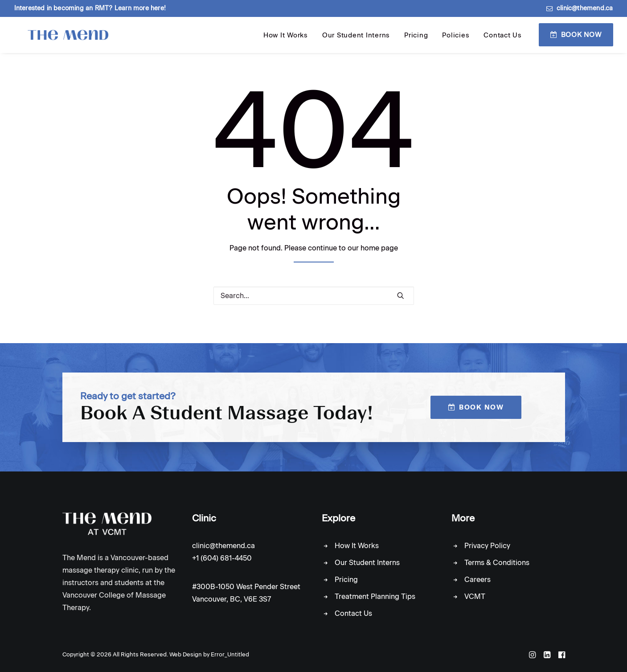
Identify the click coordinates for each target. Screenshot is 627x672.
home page (379, 254)
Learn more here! (140, 8)
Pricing (416, 42)
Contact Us (503, 42)
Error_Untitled (230, 654)
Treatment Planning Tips (375, 596)
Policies (456, 42)
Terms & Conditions (497, 563)
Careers (477, 580)
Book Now (581, 41)
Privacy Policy (487, 546)
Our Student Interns (356, 42)
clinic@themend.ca (585, 8)
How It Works (286, 42)
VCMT (475, 596)
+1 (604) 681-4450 (222, 558)
